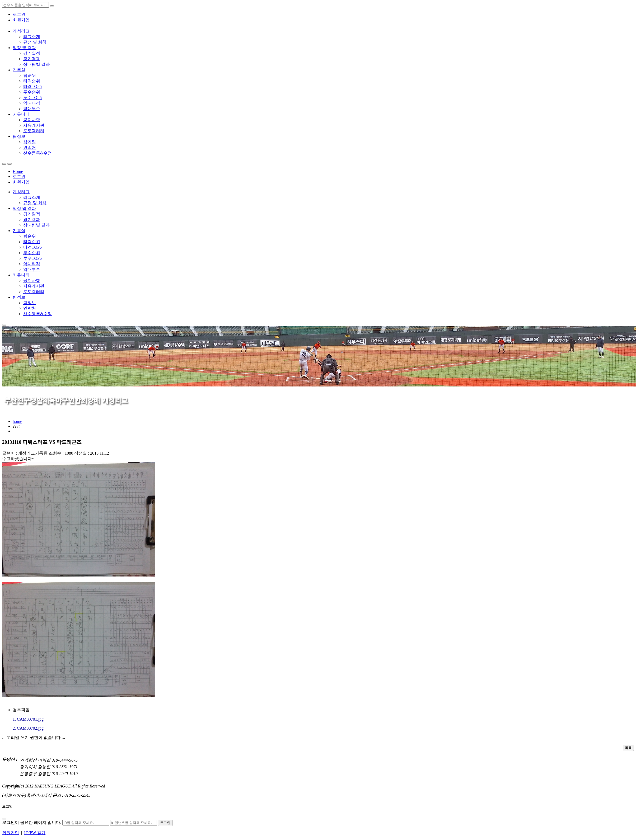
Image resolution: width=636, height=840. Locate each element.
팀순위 (30, 75)
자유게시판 (34, 125)
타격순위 (32, 81)
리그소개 (32, 37)
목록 (628, 748)
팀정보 (19, 136)
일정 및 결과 (24, 48)
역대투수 (32, 109)
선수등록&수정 (38, 153)
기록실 (19, 70)
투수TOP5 (32, 98)
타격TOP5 (32, 86)
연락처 (30, 147)
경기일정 (32, 53)
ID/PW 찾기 (35, 833)
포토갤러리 (34, 131)
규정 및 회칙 (35, 42)
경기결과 (32, 59)
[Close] (4, 819)
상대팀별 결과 (36, 64)
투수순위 (32, 92)
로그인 (19, 14)
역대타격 (32, 103)
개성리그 (21, 31)
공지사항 (32, 120)
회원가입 (21, 20)
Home (18, 171)
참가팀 (30, 142)
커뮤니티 (21, 114)
